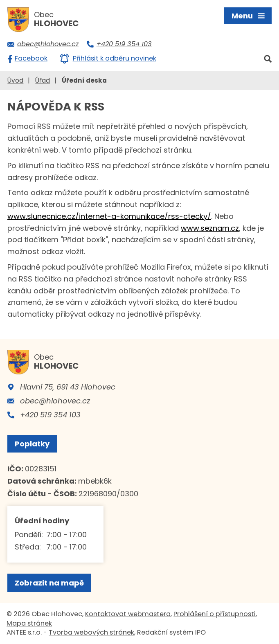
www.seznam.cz (210, 228)
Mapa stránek (29, 623)
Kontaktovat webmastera (128, 614)
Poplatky (32, 444)
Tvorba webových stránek (91, 632)
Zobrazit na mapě (49, 583)
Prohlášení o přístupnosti (215, 614)
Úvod (15, 80)
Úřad (43, 80)
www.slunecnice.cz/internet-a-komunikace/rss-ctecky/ (109, 216)
